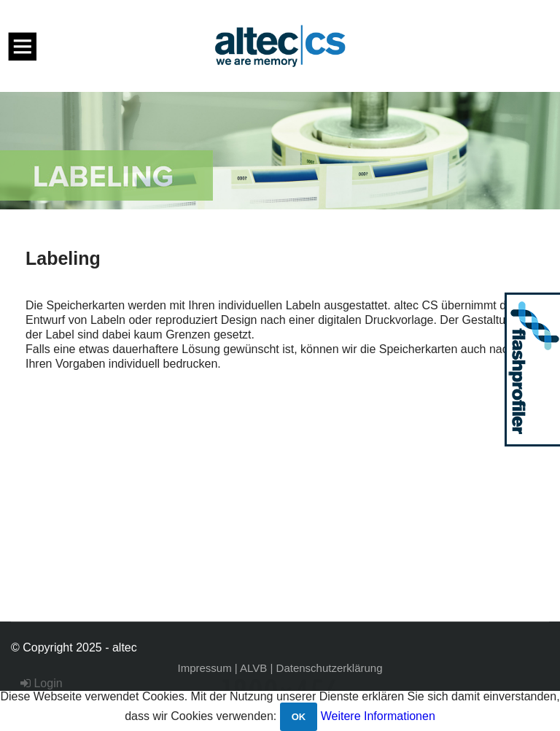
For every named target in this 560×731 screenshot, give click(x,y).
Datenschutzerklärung (330, 668)
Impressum (205, 668)
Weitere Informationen (378, 716)
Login (42, 683)
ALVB (253, 668)
